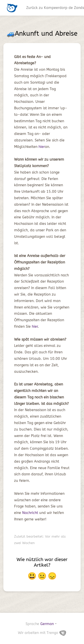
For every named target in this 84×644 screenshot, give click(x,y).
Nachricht (31, 513)
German (47, 624)
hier (42, 147)
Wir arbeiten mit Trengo (42, 633)
